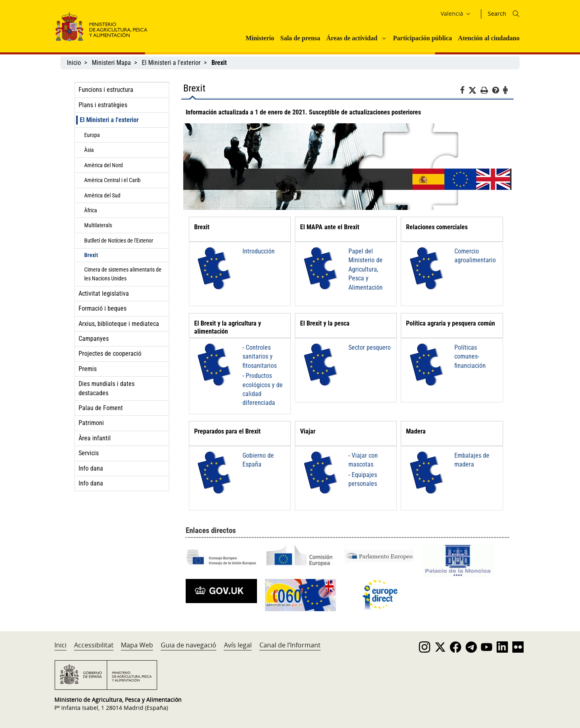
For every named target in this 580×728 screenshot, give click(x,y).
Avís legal (238, 645)
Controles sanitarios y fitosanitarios (260, 357)
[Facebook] (464, 91)
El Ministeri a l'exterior (171, 63)
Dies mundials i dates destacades (107, 388)
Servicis (89, 453)
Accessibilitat (94, 645)
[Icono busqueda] (516, 14)
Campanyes (94, 339)
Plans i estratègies (103, 105)
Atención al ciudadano (489, 38)
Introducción (259, 251)
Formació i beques (103, 308)
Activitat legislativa (104, 293)
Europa (92, 135)
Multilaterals (98, 225)
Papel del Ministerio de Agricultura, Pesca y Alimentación (366, 269)
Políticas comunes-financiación (470, 357)
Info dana (91, 468)
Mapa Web (137, 645)
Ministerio (260, 38)
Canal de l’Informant (290, 645)
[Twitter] (474, 91)
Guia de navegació (188, 645)
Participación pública (423, 38)
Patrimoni (91, 423)
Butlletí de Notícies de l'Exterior (119, 241)
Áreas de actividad (352, 38)
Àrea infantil (95, 438)
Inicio (74, 63)
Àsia (89, 150)
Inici (60, 645)
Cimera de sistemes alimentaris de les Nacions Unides (123, 274)
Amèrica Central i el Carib (112, 180)
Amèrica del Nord (104, 165)
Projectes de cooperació (110, 354)
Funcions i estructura (106, 90)
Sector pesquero (370, 347)
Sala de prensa (300, 38)
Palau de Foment (101, 408)
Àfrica (91, 210)
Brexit (91, 255)
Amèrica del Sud (102, 195)
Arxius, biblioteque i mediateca (119, 324)
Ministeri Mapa (111, 63)
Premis (88, 369)
